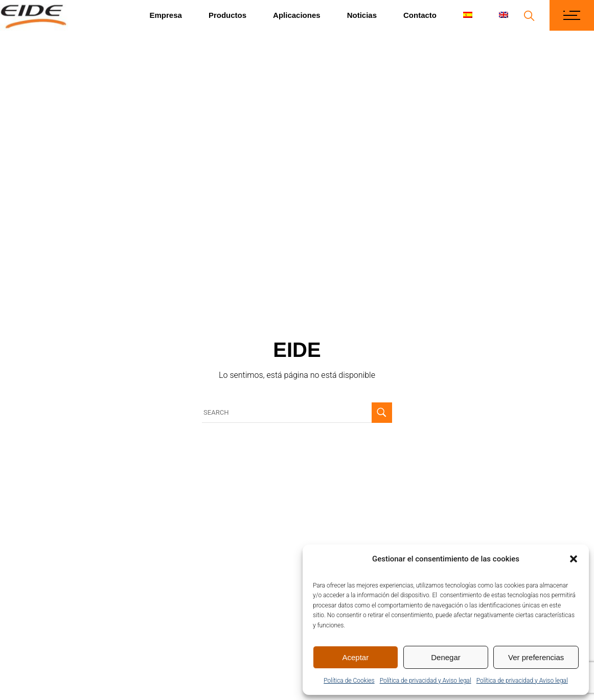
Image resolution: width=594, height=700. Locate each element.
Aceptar (355, 657)
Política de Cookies (349, 681)
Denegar (446, 657)
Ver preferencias (536, 657)
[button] (574, 559)
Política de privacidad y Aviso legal (426, 681)
